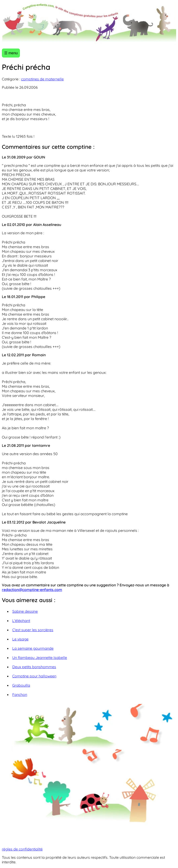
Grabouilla (21, 685)
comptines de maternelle (42, 79)
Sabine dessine (25, 611)
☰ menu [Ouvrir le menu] (11, 53)
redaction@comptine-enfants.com (32, 590)
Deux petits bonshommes (34, 667)
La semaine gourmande (33, 648)
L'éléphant (21, 621)
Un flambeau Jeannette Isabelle (40, 658)
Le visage (20, 639)
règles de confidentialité (22, 849)
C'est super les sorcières (33, 630)
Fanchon (20, 694)
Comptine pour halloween (34, 676)
